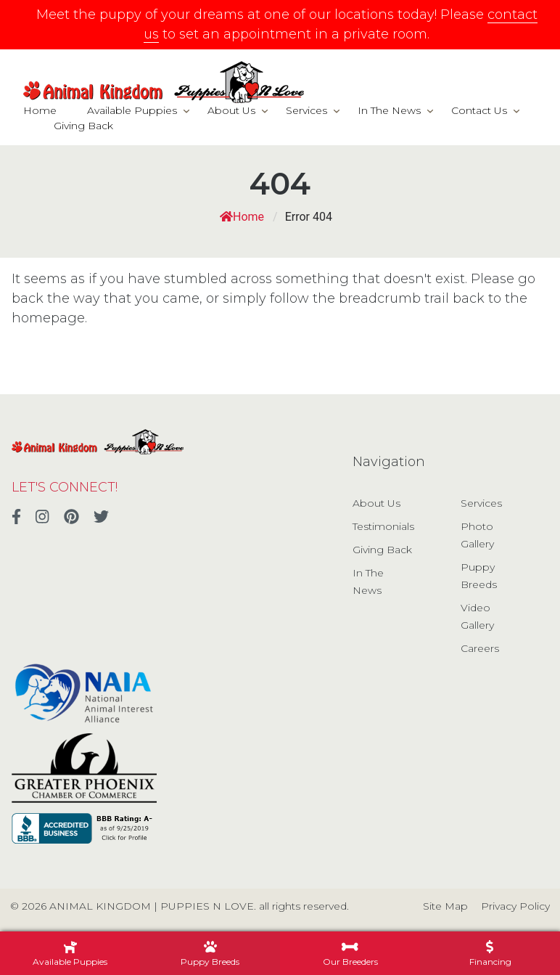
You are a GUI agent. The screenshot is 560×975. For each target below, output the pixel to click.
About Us (231, 110)
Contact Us (479, 110)
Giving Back (83, 126)
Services (306, 110)
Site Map (445, 906)
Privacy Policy (515, 906)
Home (40, 110)
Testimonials (383, 526)
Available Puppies (132, 110)
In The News (389, 110)
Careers (480, 648)
